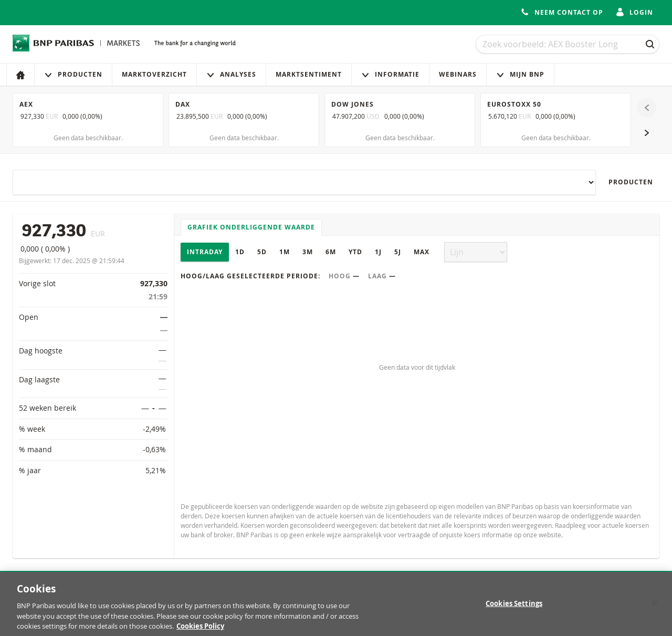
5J (398, 252)
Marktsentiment (309, 74)
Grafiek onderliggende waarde (251, 227)
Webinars (458, 74)
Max (422, 252)
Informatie (390, 74)
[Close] (655, 608)
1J (378, 252)
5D (262, 252)
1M (285, 252)
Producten (73, 74)
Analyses (231, 74)
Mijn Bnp (520, 74)
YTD (355, 252)
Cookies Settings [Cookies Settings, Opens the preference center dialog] (514, 609)
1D (240, 252)
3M (308, 252)
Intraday (205, 252)
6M (331, 252)
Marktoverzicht (154, 74)
